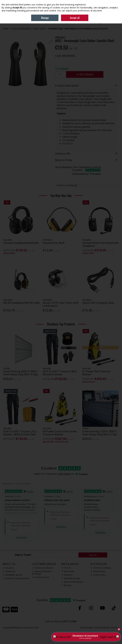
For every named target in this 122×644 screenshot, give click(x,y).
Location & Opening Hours (16, 578)
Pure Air (66, 568)
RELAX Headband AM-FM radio (22, 303)
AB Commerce (113, 628)
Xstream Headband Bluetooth (21, 243)
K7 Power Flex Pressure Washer (96, 373)
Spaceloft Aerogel (71, 578)
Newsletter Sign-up (13, 575)
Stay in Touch (23, 555)
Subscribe (93, 555)
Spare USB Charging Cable (98, 303)
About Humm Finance (73, 582)
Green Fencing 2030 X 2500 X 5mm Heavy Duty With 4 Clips (21, 373)
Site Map (67, 585)
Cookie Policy (98, 575)
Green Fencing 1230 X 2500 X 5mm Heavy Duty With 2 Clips (100, 433)
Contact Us (9, 571)
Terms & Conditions (101, 568)
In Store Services (41, 577)
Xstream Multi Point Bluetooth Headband (100, 244)
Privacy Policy (98, 571)
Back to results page (68, 185)
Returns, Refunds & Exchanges (42, 572)
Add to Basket (85, 74)
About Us (8, 568)
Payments (67, 575)
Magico (90, 628)
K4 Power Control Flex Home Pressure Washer (60, 433)
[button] (51, 41)
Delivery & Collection (43, 568)
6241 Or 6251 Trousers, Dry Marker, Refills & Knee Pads (20, 433)
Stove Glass (68, 571)
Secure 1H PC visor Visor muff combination (60, 304)
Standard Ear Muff (54, 243)
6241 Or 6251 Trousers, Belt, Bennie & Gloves (60, 373)
